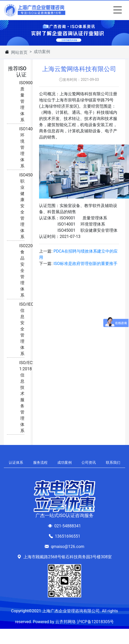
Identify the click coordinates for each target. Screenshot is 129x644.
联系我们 (113, 462)
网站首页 (19, 52)
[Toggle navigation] (116, 10)
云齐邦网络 (66, 622)
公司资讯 (89, 462)
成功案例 (64, 462)
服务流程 (40, 462)
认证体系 (16, 462)
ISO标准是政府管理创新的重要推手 (85, 264)
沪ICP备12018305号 (95, 622)
